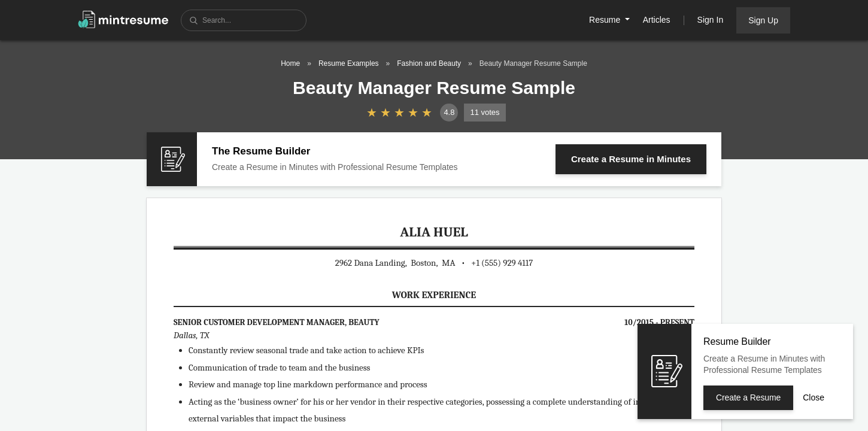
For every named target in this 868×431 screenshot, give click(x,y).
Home (290, 63)
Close (814, 397)
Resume (606, 20)
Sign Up (763, 20)
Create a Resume (631, 159)
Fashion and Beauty (429, 63)
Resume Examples (349, 63)
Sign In (711, 20)
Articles (657, 20)
